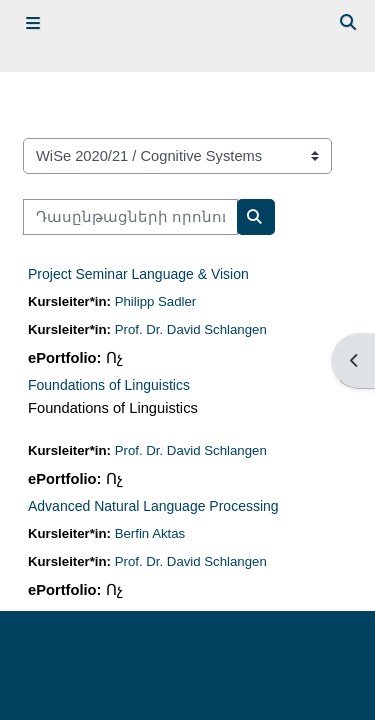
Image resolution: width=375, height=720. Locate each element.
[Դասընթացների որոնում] (130, 217)
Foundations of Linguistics (109, 385)
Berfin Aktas (150, 533)
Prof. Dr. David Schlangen (191, 329)
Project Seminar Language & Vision (138, 274)
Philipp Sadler (156, 301)
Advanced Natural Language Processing (153, 506)
